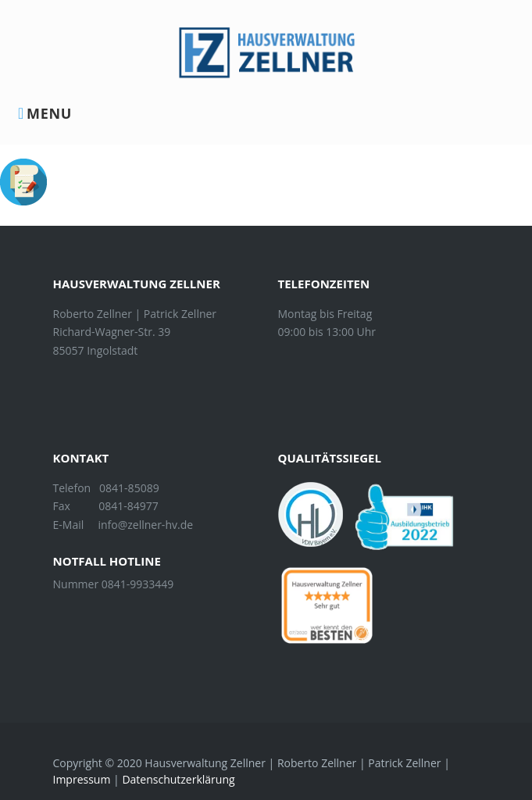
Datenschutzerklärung (178, 779)
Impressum (82, 779)
